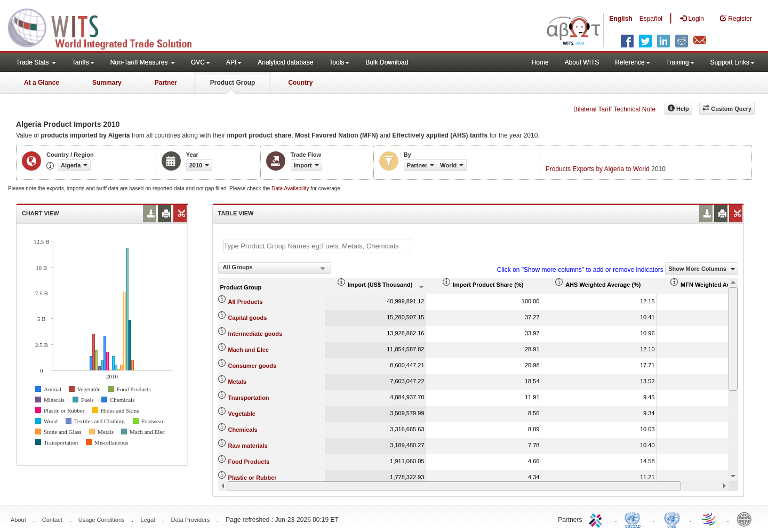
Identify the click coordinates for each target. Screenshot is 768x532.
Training (680, 62)
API (234, 62)
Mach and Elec (249, 350)
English (621, 19)
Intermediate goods (255, 334)
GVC (201, 62)
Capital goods (248, 318)
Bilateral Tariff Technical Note (614, 109)
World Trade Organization (709, 519)
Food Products (249, 462)
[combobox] (275, 268)
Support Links (733, 62)
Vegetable (242, 414)
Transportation (249, 398)
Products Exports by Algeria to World (598, 169)
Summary (107, 83)
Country (300, 83)
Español (651, 19)
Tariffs (83, 62)
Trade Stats (36, 62)
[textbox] (317, 246)
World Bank (747, 519)
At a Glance (42, 83)
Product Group (233, 83)
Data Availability (291, 188)
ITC (597, 519)
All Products (246, 302)
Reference (632, 62)
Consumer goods (252, 366)
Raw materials (248, 446)
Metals (237, 382)
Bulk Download (387, 62)
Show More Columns (702, 269)
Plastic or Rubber (253, 478)
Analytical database (285, 62)
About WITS (582, 62)
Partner (166, 83)
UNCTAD (635, 519)
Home (540, 62)
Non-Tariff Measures (143, 62)
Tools (339, 62)
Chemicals (243, 430)
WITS (107, 27)
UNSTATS (672, 519)
